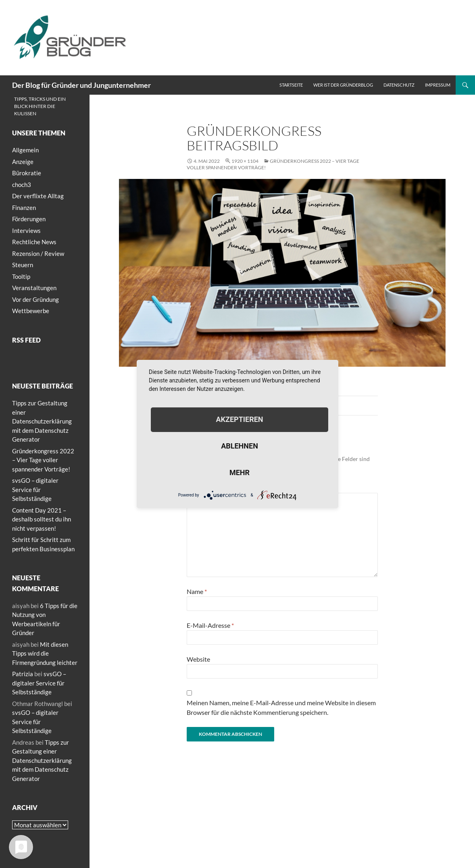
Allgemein (25, 150)
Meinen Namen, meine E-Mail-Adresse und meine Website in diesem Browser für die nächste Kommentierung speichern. (281, 707)
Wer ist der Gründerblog (343, 85)
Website (198, 659)
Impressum (438, 85)
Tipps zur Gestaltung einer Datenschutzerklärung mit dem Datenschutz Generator (42, 421)
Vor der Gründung (35, 299)
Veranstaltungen (34, 288)
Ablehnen (240, 446)
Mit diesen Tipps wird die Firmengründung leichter (45, 653)
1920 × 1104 (245, 161)
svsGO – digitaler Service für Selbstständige (35, 489)
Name (197, 591)
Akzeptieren (239, 419)
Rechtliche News (34, 242)
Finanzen (24, 208)
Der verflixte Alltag (38, 196)
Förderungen (29, 219)
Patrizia (23, 674)
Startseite (291, 85)
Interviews (26, 230)
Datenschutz (399, 85)
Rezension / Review (38, 253)
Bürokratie (27, 173)
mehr (240, 472)
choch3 (22, 185)
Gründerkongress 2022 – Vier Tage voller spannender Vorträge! (43, 460)
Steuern (23, 265)
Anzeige (23, 162)
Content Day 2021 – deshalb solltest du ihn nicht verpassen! (42, 519)
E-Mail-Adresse (210, 625)
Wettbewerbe (31, 311)
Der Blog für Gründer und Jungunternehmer (81, 85)
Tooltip (21, 276)
